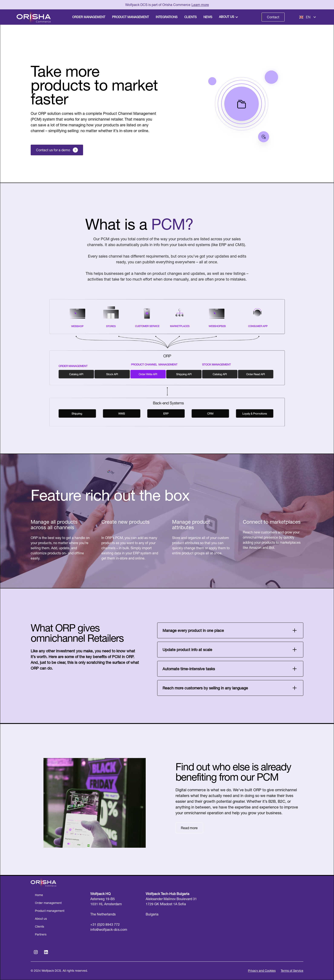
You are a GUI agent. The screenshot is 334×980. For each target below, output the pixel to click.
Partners (41, 934)
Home (39, 895)
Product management (50, 911)
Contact (273, 17)
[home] (35, 17)
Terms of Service (292, 971)
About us (227, 17)
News (208, 17)
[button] (229, 17)
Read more (189, 828)
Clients (40, 927)
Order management (48, 903)
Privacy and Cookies (262, 971)
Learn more (200, 5)
